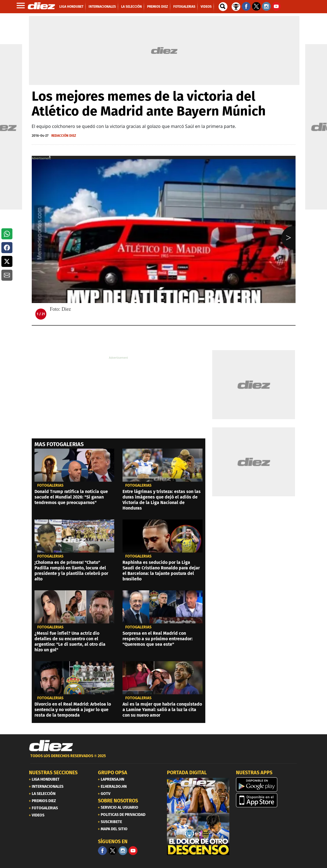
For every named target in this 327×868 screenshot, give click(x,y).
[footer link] (164, 759)
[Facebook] (102, 851)
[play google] (267, 784)
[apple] (267, 800)
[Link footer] (51, 746)
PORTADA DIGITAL (187, 773)
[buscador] (223, 7)
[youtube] (133, 851)
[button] (7, 234)
